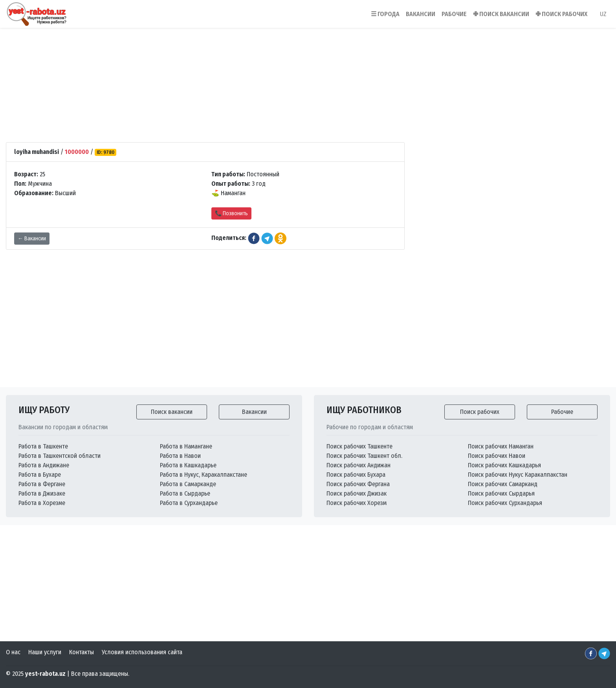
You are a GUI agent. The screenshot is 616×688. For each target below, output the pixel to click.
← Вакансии (32, 239)
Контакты (82, 652)
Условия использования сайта (142, 652)
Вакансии (254, 412)
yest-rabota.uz (45, 674)
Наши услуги (45, 652)
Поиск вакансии (172, 412)
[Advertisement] (308, 74)
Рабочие (562, 412)
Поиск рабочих (480, 412)
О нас (13, 652)
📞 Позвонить (231, 213)
